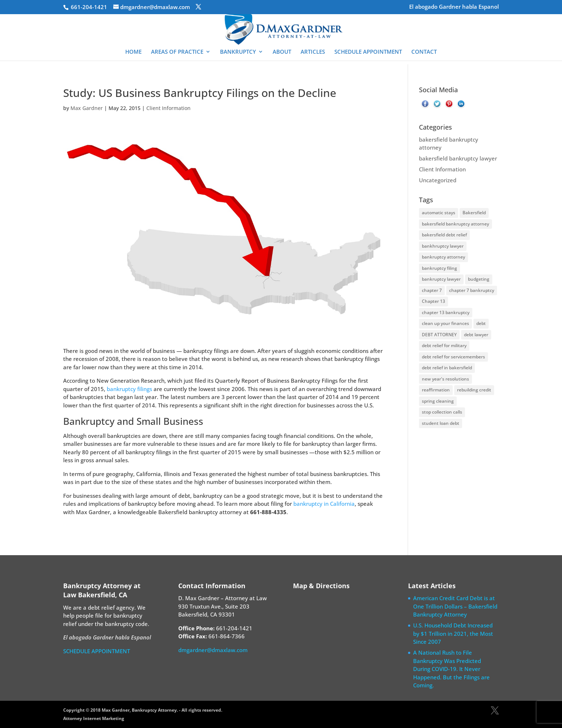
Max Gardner (87, 108)
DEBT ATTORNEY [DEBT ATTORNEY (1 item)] (439, 335)
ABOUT (282, 52)
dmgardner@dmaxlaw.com (213, 650)
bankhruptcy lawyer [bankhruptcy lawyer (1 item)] (443, 246)
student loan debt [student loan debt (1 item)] (441, 423)
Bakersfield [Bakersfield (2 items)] (474, 213)
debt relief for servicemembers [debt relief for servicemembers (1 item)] (453, 357)
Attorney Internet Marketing (94, 718)
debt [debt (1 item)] (481, 323)
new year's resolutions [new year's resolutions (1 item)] (445, 379)
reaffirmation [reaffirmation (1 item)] (436, 390)
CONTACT (424, 52)
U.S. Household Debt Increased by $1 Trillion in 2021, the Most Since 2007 (453, 633)
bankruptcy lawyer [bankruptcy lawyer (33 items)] (441, 279)
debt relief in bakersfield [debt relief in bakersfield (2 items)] (447, 368)
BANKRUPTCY (238, 52)
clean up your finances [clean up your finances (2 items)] (445, 323)
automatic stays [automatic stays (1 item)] (439, 213)
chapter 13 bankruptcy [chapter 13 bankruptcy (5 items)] (446, 312)
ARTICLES (313, 52)
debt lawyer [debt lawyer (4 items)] (476, 335)
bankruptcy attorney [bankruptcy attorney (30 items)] (443, 257)
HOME (133, 52)
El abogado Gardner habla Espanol (454, 7)
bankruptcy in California (324, 504)
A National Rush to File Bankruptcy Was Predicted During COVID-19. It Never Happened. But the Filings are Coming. (451, 669)
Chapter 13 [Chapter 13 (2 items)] (433, 301)
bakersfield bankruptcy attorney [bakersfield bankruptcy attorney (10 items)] (455, 224)
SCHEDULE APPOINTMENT (368, 52)
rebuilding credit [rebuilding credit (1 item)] (474, 390)
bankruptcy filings (129, 389)
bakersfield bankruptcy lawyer (458, 158)
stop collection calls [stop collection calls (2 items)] (442, 412)
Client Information (168, 108)
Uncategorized (438, 180)
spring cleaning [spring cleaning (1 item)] (438, 401)
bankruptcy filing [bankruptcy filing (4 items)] (439, 268)
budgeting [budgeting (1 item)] (479, 279)
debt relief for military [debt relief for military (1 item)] (444, 345)
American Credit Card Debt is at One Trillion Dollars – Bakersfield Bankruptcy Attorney (455, 606)
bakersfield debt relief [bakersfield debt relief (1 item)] (444, 235)
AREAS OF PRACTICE (177, 52)
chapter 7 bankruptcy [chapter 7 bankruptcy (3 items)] (472, 290)
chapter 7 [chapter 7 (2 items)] (432, 290)
